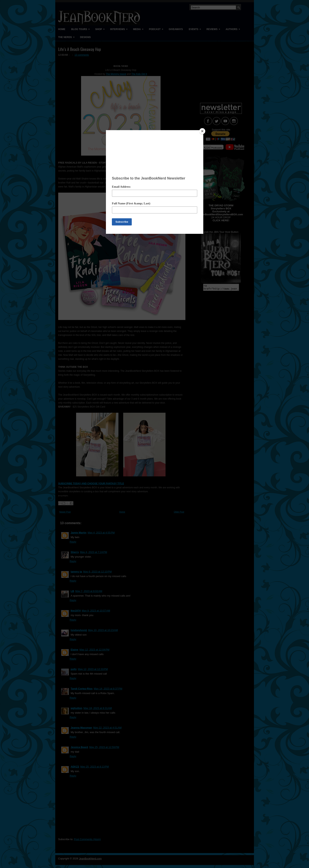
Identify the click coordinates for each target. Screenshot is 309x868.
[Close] (202, 131)
